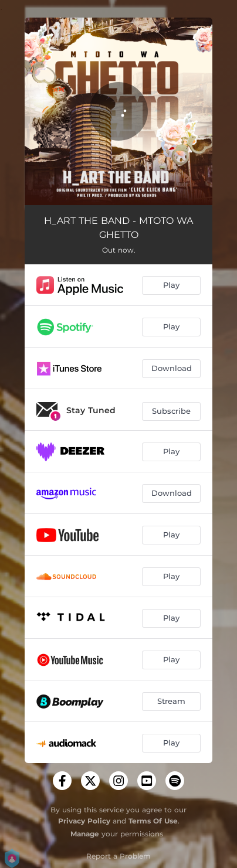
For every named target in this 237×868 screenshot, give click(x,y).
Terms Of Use (153, 821)
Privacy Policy (84, 821)
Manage (85, 834)
